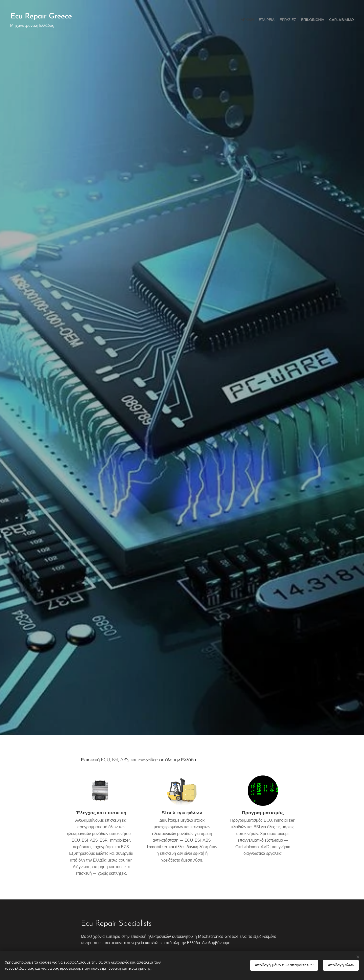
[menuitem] (334, 20)
